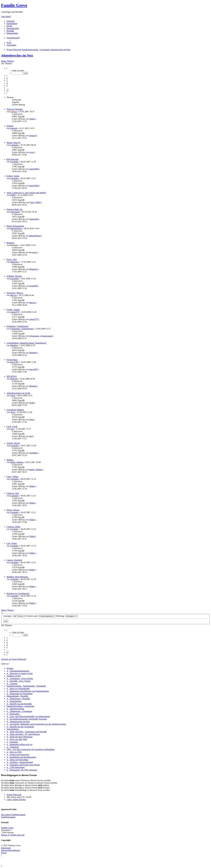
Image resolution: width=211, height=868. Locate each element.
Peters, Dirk (12, 259)
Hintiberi (14, 345)
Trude (13, 395)
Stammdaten (12, 24)
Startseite (10, 21)
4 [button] (7, 83)
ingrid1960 (34, 169)
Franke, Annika (13, 310)
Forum (9, 26)
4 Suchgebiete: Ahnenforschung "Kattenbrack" (27, 343)
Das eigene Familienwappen (13, 815)
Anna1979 (15, 312)
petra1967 (15, 362)
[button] (7, 68)
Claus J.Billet (35, 202)
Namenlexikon (13, 28)
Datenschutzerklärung (10, 850)
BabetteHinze (16, 228)
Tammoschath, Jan (14, 209)
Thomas (14, 112)
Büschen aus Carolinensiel (18, 593)
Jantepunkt (15, 212)
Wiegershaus (12, 360)
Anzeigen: (14, 616)
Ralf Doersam (12, 159)
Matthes (10, 460)
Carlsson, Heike (13, 527)
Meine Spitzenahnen (15, 226)
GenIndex (14, 145)
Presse (4, 853)
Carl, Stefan (12, 543)
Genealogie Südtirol (15, 410)
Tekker (32, 119)
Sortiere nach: (41, 616)
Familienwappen (8, 817)
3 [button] (7, 81)
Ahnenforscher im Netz (17, 55)
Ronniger (10, 243)
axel (12, 429)
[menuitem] (9, 43)
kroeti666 (14, 279)
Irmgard (14, 128)
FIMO (13, 195)
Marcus (13, 295)
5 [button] (7, 85)
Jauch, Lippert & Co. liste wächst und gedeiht (26, 193)
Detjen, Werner (13, 510)
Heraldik (10, 31)
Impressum (6, 848)
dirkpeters (15, 262)
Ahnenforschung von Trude (18, 393)
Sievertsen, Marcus (15, 293)
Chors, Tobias (12, 477)
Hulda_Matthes (17, 462)
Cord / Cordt (12, 426)
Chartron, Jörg (13, 493)
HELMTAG (12, 376)
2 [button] (7, 78)
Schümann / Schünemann (17, 326)
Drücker (10, 126)
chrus (13, 412)
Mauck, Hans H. (14, 143)
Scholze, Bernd (13, 443)
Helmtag (14, 379)
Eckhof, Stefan (13, 176)
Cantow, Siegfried (14, 560)
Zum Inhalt (6, 16)
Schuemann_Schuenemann (22, 329)
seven (31, 152)
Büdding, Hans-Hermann (17, 577)
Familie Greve (14, 5)
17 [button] (8, 90)
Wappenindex (12, 33)
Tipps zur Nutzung (14, 109)
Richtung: (67, 616)
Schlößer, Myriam (14, 276)
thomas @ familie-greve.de (13, 835)
